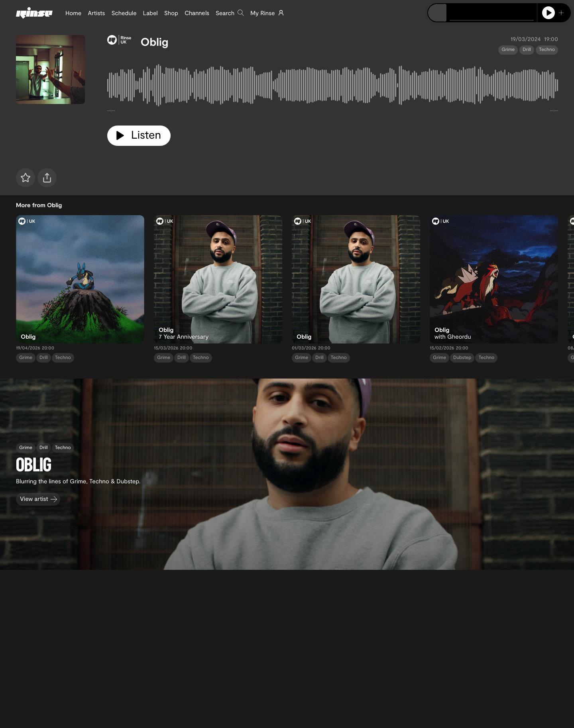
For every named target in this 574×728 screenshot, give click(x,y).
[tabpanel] (333, 87)
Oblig (155, 41)
